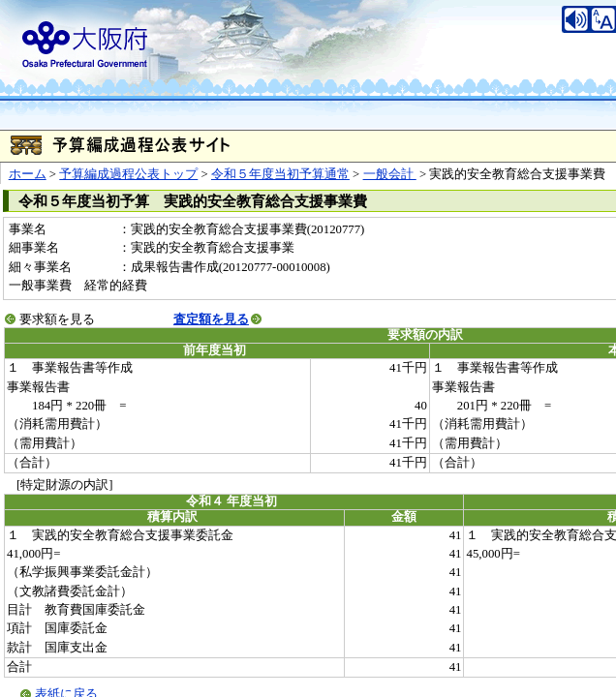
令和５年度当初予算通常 (280, 174)
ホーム (28, 174)
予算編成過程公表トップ (128, 174)
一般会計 (390, 174)
